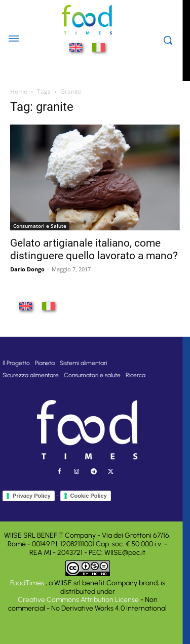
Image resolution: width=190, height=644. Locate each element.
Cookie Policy (89, 496)
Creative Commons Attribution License (78, 600)
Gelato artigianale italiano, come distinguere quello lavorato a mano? (94, 249)
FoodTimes (28, 583)
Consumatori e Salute (40, 226)
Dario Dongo (27, 269)
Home (19, 91)
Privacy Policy (32, 496)
